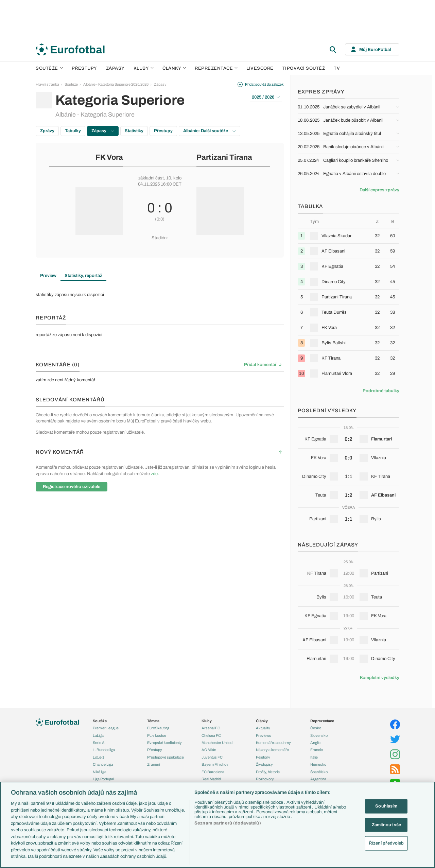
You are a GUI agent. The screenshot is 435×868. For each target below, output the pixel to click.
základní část (151, 178)
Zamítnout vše (387, 824)
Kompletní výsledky (380, 678)
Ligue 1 (99, 757)
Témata (153, 721)
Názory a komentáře (272, 750)
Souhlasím (386, 806)
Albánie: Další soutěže (210, 131)
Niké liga (100, 772)
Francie (317, 750)
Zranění (153, 764)
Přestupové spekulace (166, 757)
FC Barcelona (213, 772)
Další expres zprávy (379, 190)
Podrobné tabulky (381, 391)
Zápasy (115, 68)
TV (337, 68)
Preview (48, 276)
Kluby (144, 68)
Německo (318, 764)
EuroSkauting (158, 728)
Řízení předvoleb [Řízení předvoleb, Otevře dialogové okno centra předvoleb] (386, 843)
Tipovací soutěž (304, 68)
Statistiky (134, 131)
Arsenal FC (211, 728)
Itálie (314, 757)
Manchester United (217, 743)
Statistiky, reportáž (83, 276)
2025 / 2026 (266, 97)
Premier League (106, 728)
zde (154, 474)
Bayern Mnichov (215, 764)
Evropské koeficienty (164, 743)
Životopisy (264, 764)
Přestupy (84, 68)
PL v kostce (157, 735)
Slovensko (319, 735)
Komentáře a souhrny (273, 743)
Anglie (315, 743)
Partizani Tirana (224, 157)
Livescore (260, 68)
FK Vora (109, 157)
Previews (264, 735)
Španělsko (319, 772)
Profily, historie (268, 772)
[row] (349, 236)
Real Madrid (211, 779)
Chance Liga (103, 764)
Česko (316, 728)
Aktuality (263, 728)
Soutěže (49, 68)
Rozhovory (265, 779)
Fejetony (263, 757)
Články (262, 721)
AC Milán (209, 750)
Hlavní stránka (47, 84)
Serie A (99, 743)
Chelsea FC (211, 735)
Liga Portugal (103, 779)
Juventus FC (212, 757)
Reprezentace (216, 68)
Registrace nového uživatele (72, 487)
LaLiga (98, 735)
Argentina (318, 779)
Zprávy (47, 131)
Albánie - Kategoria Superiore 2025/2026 (116, 84)
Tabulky (73, 131)
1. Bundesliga (104, 750)
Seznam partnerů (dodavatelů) (228, 823)
